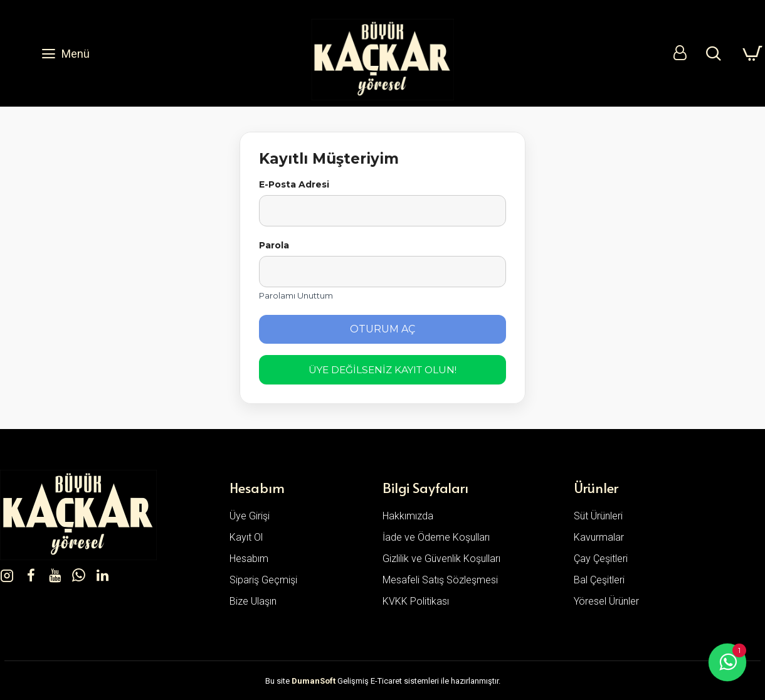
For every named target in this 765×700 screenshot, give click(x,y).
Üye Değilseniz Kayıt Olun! (382, 370)
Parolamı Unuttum (296, 295)
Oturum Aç (382, 329)
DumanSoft (314, 681)
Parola (274, 245)
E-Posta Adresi (294, 184)
